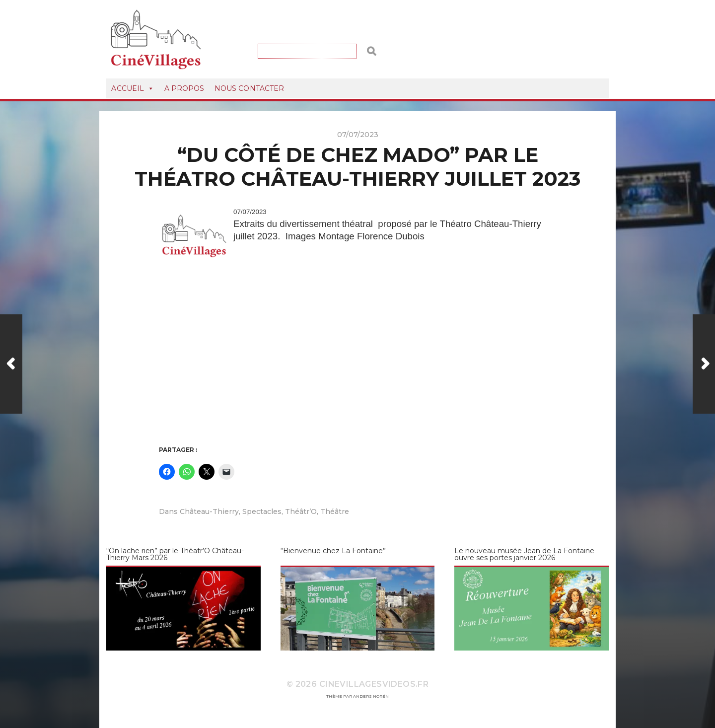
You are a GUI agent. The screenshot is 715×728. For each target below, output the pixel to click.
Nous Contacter (250, 88)
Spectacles (262, 511)
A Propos (184, 88)
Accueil (133, 88)
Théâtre (335, 511)
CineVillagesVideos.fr (374, 684)
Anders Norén (371, 696)
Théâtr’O (301, 511)
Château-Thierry (209, 511)
